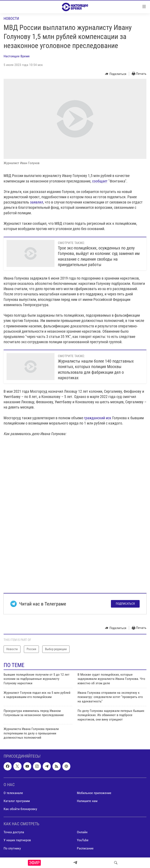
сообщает (100, 181)
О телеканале (13, 793)
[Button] (116, 74)
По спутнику (12, 848)
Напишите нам (87, 801)
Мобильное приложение (94, 793)
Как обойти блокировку (20, 809)
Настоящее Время (17, 56)
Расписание (85, 848)
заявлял (37, 202)
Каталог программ (17, 801)
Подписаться (125, 604)
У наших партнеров (17, 840)
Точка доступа (14, 832)
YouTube (83, 840)
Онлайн (82, 832)
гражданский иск (98, 418)
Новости (11, 18)
